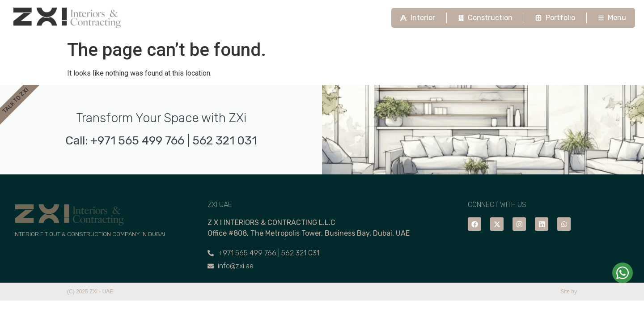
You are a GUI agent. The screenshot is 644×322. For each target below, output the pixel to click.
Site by (569, 292)
